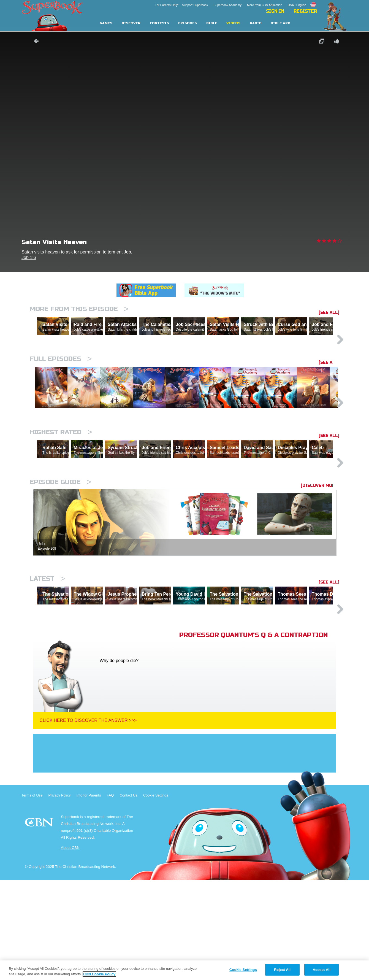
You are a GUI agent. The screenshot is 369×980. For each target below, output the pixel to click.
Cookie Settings (156, 895)
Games (106, 23)
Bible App (280, 23)
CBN (40, 924)
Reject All (282, 970)
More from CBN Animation (265, 5)
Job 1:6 (29, 257)
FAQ (110, 895)
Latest (47, 655)
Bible (212, 23)
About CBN (70, 948)
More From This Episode (79, 309)
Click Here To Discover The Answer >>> (88, 820)
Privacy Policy (60, 895)
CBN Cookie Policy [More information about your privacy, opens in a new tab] (99, 974)
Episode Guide (60, 558)
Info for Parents (89, 895)
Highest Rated (61, 484)
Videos (233, 23)
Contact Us (128, 895)
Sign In (275, 11)
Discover (131, 23)
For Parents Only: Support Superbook (181, 5)
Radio (256, 23)
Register (305, 11)
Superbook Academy (227, 5)
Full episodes (61, 383)
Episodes (188, 23)
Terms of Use (32, 895)
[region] (184, 970)
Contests (159, 23)
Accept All (322, 970)
